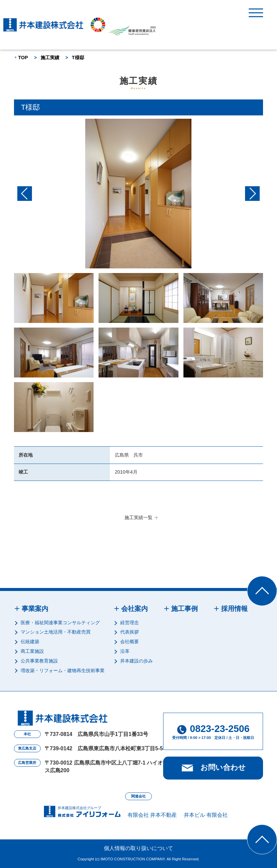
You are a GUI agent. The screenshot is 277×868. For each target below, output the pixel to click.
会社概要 (130, 642)
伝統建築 (30, 642)
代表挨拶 (130, 632)
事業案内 (35, 609)
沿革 (125, 651)
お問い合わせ (223, 767)
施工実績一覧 (138, 517)
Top (277, 580)
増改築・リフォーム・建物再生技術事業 (63, 670)
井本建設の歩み (137, 661)
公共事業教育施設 (39, 661)
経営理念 (130, 623)
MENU (256, 13)
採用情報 (234, 609)
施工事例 (184, 609)
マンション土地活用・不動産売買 (56, 632)
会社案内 (135, 609)
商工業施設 (32, 651)
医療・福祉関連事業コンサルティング (60, 623)
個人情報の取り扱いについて (138, 848)
